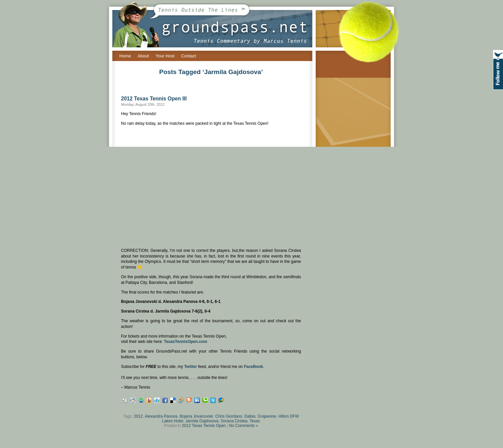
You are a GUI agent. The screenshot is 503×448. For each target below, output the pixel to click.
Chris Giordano (229, 416)
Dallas (250, 416)
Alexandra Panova (161, 416)
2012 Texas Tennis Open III (154, 99)
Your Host (165, 56)
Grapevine (267, 416)
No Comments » (243, 426)
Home (125, 56)
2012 (138, 416)
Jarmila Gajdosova (202, 421)
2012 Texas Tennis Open (204, 426)
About (143, 56)
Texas (255, 421)
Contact (188, 56)
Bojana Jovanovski (196, 416)
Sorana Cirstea (234, 421)
